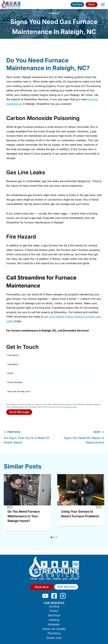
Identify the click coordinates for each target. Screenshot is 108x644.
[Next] (99, 504)
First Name (13, 355)
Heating (54, 620)
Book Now (42, 587)
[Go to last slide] (9, 504)
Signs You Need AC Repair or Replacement (81, 437)
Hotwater (54, 624)
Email (11, 373)
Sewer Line (54, 638)
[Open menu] (103, 4)
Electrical (54, 615)
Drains (54, 611)
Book (92, 4)
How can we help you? (19, 391)
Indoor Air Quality (54, 629)
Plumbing (54, 633)
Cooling (54, 606)
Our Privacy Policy (70, 407)
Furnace (54, 13)
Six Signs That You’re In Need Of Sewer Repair (27, 437)
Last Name (13, 364)
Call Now (77, 4)
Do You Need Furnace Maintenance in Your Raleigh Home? (24, 516)
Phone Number (15, 382)
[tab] (52, 537)
